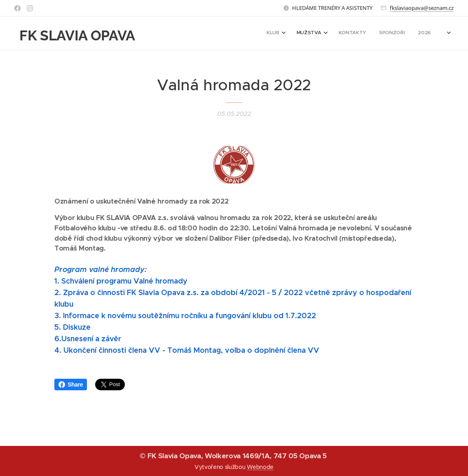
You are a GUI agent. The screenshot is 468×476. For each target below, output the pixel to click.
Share (71, 385)
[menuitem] (384, 33)
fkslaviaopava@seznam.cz (422, 8)
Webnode (260, 467)
